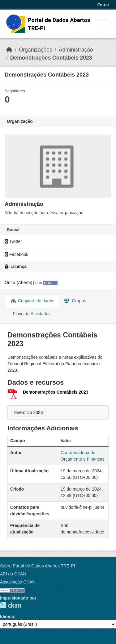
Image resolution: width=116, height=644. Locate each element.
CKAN (11, 605)
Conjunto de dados (32, 301)
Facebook (16, 254)
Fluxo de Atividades (31, 314)
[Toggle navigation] (103, 24)
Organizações (36, 50)
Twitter (13, 241)
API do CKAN (13, 574)
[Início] (9, 50)
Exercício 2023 (29, 412)
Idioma (7, 617)
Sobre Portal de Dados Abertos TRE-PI (38, 566)
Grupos (75, 301)
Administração (76, 50)
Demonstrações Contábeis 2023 (51, 58)
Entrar (103, 5)
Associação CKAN (18, 582)
